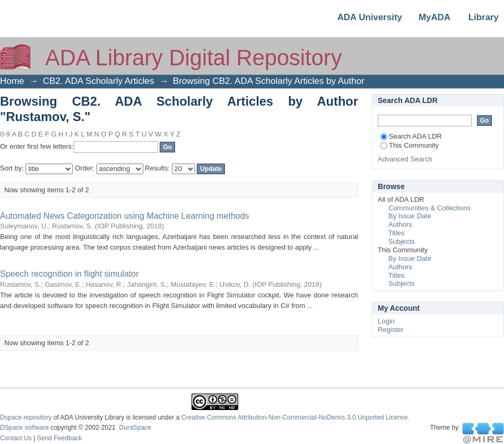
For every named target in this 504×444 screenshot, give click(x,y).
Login (386, 321)
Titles (397, 233)
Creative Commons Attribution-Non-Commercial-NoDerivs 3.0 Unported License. (296, 417)
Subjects (402, 241)
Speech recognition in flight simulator (69, 274)
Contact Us (16, 438)
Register (390, 330)
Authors (400, 224)
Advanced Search (405, 159)
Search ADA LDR (411, 136)
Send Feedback (60, 438)
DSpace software (24, 428)
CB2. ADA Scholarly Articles (99, 81)
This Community (410, 145)
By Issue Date (410, 216)
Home (12, 81)
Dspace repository (26, 417)
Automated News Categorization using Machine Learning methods (125, 216)
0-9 (5, 134)
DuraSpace (135, 428)
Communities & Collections (429, 208)
